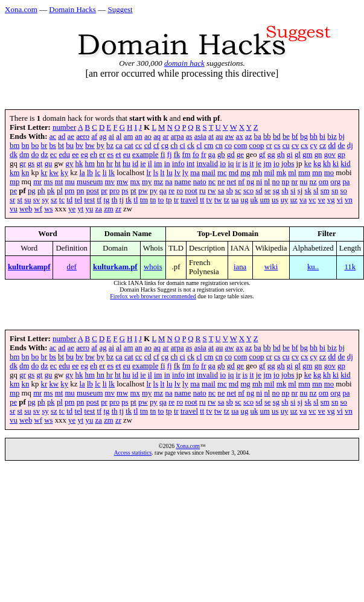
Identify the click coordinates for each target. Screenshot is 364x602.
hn (101, 164)
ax (240, 136)
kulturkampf (29, 267)
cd (148, 146)
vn (349, 200)
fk (177, 155)
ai (111, 136)
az (248, 136)
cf (156, 146)
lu (170, 173)
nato (200, 182)
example (145, 155)
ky (64, 173)
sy (45, 200)
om (324, 182)
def (72, 267)
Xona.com (21, 9)
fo (196, 155)
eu (127, 155)
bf (295, 136)
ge (240, 155)
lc (97, 173)
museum (90, 182)
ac (53, 136)
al (119, 136)
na (168, 182)
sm (325, 191)
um (265, 200)
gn (318, 155)
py (154, 191)
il (150, 164)
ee (75, 155)
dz (45, 155)
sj (300, 191)
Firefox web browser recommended (153, 296)
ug (245, 200)
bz (110, 146)
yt (80, 209)
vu (14, 209)
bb (267, 136)
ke (308, 164)
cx (304, 146)
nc (212, 182)
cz (323, 146)
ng (250, 182)
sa (221, 191)
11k (350, 267)
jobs (288, 164)
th (115, 200)
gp (341, 155)
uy (285, 200)
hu (126, 164)
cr (269, 146)
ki (336, 164)
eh (94, 155)
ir (238, 164)
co (228, 146)
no (276, 182)
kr (44, 173)
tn (153, 200)
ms (49, 182)
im (158, 164)
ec (53, 155)
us (275, 200)
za (99, 209)
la (82, 173)
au (219, 136)
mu (69, 182)
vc (312, 200)
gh (281, 155)
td (69, 200)
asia (200, 136)
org (335, 182)
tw (218, 200)
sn (335, 191)
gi (290, 155)
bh (314, 136)
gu (49, 164)
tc (62, 200)
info (178, 164)
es (110, 155)
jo (276, 164)
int (191, 164)
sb (230, 191)
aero (83, 136)
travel (189, 200)
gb (221, 155)
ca (119, 146)
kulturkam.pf (115, 267)
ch (174, 146)
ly (185, 173)
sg (276, 191)
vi (340, 200)
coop (257, 146)
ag (103, 136)
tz (227, 200)
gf (262, 155)
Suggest (120, 9)
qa (163, 191)
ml (292, 173)
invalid (207, 164)
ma (195, 173)
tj (122, 200)
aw (230, 136)
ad (62, 136)
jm (267, 164)
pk (51, 191)
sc (238, 191)
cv (295, 146)
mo (329, 173)
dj (350, 146)
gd (231, 155)
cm (209, 146)
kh (327, 164)
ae (71, 136)
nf (241, 182)
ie (143, 164)
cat (129, 146)
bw (90, 146)
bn (26, 146)
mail (209, 173)
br (44, 146)
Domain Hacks (72, 9)
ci (183, 146)
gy (69, 164)
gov (330, 155)
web (26, 209)
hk (79, 164)
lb (90, 173)
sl (316, 191)
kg (317, 164)
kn (26, 173)
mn (317, 173)
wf (39, 209)
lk (112, 173)
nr (295, 182)
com (240, 146)
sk (308, 191)
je (259, 164)
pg (32, 191)
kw (54, 173)
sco (248, 191)
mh (257, 173)
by (101, 146)
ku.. (313, 267)
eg (85, 155)
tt (202, 200)
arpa (177, 136)
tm (144, 200)
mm (304, 173)
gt (39, 164)
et (118, 155)
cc (139, 146)
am (129, 136)
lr (149, 173)
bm (14, 146)
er (102, 155)
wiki (271, 267)
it (251, 164)
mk (281, 173)
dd (332, 146)
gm (307, 155)
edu (64, 155)
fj (170, 155)
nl (267, 182)
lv (177, 173)
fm (187, 155)
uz (294, 200)
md (234, 173)
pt (133, 191)
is (245, 164)
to (161, 200)
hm (89, 164)
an (139, 136)
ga (212, 155)
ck (191, 146)
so (344, 191)
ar (165, 136)
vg (331, 200)
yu (90, 209)
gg (271, 155)
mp (14, 182)
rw (212, 191)
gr (23, 164)
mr (37, 182)
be (286, 136)
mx (135, 182)
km (14, 173)
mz (159, 182)
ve (322, 200)
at (211, 136)
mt (59, 182)
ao (148, 136)
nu (303, 182)
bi (322, 136)
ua (235, 200)
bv (79, 146)
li (105, 173)
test (89, 200)
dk (14, 155)
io (223, 164)
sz (54, 200)
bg (304, 136)
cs (277, 146)
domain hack (184, 63)
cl (199, 146)
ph (41, 191)
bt (61, 146)
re (171, 191)
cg (165, 146)
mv (110, 182)
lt (162, 173)
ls (156, 173)
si (293, 191)
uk (254, 200)
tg (107, 200)
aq (157, 136)
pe (13, 191)
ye (72, 209)
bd (277, 136)
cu (286, 146)
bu (70, 146)
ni (259, 182)
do (35, 155)
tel (78, 200)
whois (153, 267)
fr (204, 155)
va (303, 200)
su (27, 200)
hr (110, 164)
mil (270, 173)
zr (118, 209)
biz (332, 136)
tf (99, 200)
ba (258, 136)
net (232, 182)
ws (48, 209)
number (64, 127)
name (183, 182)
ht (118, 164)
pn (81, 191)
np (286, 182)
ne (221, 182)
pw (143, 191)
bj (342, 136)
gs (31, 164)
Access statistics (133, 453)
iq (231, 164)
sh (285, 191)
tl (136, 200)
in (167, 164)
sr (12, 200)
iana (240, 267)
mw (122, 182)
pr (104, 191)
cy (314, 146)
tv (209, 200)
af (94, 136)
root (191, 191)
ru (203, 191)
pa (346, 182)
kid (345, 164)
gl (298, 155)
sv (37, 200)
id (135, 164)
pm (69, 191)
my (147, 182)
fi (163, 155)
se (268, 191)
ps (125, 191)
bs (52, 146)
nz (313, 182)
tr (176, 200)
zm (109, 209)
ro (180, 191)
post (93, 191)
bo (35, 146)
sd (259, 191)
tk (129, 200)
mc (222, 173)
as (189, 136)
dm (24, 155)
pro (114, 191)
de (341, 146)
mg (245, 173)
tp (169, 200)
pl (60, 191)
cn (219, 146)
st (20, 200)
